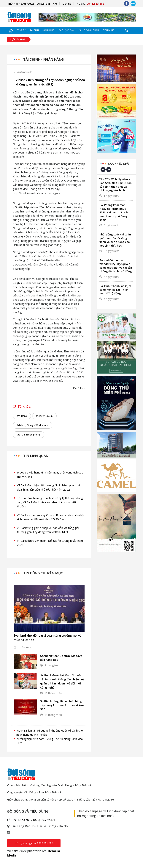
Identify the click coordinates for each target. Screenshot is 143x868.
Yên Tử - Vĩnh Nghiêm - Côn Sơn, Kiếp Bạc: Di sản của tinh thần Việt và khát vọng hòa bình (116, 185)
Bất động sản (66, 30)
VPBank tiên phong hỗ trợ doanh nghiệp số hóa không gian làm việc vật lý (50, 82)
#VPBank (22, 416)
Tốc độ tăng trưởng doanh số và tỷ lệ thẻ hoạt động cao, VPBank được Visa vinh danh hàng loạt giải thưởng (50, 502)
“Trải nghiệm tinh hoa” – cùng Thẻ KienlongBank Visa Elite (50, 741)
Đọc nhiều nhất (119, 164)
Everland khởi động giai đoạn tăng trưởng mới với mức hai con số (48, 638)
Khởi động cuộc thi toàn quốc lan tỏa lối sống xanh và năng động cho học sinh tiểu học (115, 240)
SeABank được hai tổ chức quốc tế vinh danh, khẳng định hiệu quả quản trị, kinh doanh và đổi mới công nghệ (61, 681)
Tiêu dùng (109, 30)
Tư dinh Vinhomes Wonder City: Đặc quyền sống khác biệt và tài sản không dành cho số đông (116, 266)
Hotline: (90, 4)
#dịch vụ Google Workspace (33, 425)
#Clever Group (44, 416)
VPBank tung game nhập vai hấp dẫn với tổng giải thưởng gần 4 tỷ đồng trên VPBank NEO (48, 530)
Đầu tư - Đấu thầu (89, 30)
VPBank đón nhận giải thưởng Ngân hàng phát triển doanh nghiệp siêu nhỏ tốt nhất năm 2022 (49, 487)
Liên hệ (67, 4)
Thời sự (21, 30)
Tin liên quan (36, 456)
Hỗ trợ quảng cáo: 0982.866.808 (34, 843)
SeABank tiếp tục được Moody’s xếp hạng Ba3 (61, 658)
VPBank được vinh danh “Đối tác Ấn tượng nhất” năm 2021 (50, 543)
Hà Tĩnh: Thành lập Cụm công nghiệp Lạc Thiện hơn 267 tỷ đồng (115, 290)
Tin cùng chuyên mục (43, 573)
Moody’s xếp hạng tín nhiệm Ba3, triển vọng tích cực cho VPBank (50, 475)
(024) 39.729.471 (44, 820)
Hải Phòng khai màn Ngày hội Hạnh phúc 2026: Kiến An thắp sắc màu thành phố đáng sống (114, 212)
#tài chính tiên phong (29, 435)
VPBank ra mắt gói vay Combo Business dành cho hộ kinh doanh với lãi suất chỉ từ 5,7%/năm (50, 517)
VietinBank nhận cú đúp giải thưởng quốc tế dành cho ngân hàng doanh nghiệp (50, 733)
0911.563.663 (22, 820)
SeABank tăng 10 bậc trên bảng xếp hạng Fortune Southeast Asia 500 (62, 705)
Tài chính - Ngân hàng (42, 30)
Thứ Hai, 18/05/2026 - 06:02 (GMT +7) (32, 4)
